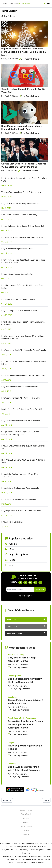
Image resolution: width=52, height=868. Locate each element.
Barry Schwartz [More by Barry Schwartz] (33, 59)
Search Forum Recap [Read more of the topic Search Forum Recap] (16, 655)
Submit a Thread (26, 810)
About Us (26, 822)
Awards (26, 818)
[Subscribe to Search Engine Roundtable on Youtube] (35, 583)
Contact (26, 835)
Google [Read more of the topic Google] (11, 743)
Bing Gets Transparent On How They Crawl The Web (22, 237)
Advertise (26, 831)
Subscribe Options (26, 596)
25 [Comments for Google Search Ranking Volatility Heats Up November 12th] (10, 689)
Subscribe (40, 589)
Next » (46, 800)
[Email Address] (20, 589)
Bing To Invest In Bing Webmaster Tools (17, 249)
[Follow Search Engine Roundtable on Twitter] (25, 583)
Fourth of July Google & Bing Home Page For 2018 (22, 409)
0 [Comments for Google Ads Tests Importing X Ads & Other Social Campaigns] (10, 777)
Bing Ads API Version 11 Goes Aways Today (19, 215)
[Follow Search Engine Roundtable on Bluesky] (30, 583)
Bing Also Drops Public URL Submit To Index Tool (21, 311)
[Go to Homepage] (16, 4)
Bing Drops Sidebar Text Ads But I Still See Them (21, 511)
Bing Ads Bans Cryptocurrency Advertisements (20, 488)
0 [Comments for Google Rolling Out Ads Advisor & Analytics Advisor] (10, 710)
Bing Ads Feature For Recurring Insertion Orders (21, 203)
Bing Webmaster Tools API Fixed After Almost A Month (24, 350)
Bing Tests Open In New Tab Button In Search (19, 387)
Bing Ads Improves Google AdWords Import (19, 499)
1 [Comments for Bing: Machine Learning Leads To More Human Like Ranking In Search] (21, 133)
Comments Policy (26, 827)
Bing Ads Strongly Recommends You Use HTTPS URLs (23, 375)
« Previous (7, 800)
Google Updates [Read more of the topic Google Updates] (14, 676)
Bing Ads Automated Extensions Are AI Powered (21, 421)
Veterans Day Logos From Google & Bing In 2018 (21, 192)
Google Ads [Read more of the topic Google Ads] (13, 697)
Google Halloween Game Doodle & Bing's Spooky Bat (23, 226)
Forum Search (26, 814)
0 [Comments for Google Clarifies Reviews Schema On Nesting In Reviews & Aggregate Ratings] (10, 734)
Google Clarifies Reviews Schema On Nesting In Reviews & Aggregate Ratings (26, 724)
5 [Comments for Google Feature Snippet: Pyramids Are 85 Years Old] (21, 96)
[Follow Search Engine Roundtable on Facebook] (20, 583)
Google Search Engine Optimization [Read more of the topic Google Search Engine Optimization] (22, 718)
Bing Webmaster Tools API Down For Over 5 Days (21, 398)
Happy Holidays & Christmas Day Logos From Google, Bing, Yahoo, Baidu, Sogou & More (24, 52)
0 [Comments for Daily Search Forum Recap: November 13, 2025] (10, 668)
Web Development (38, 850)
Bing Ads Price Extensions (12, 522)
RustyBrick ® (23, 850)
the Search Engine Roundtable (22, 843)
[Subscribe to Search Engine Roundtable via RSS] (40, 583)
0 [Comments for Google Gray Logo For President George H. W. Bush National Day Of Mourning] (20, 171)
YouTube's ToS (39, 863)
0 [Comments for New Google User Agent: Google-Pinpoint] (10, 756)
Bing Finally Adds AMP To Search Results (18, 299)
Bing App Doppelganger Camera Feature (17, 274)
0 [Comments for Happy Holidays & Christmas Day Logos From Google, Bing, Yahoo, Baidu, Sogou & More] (21, 59)
